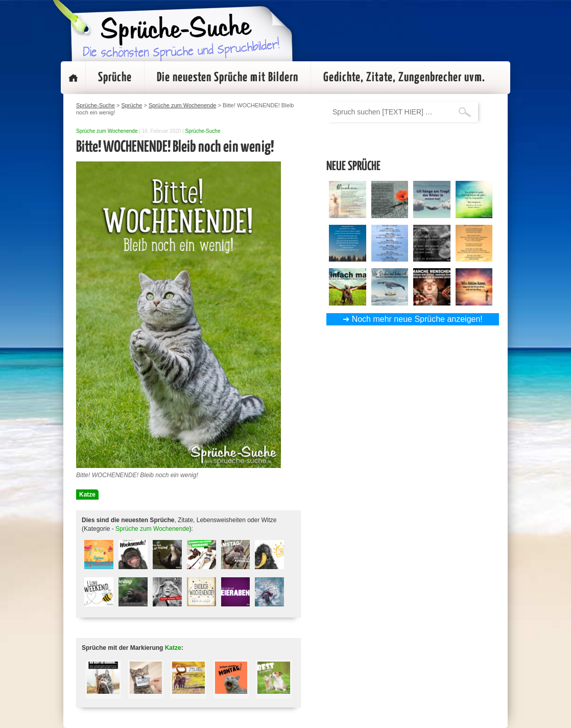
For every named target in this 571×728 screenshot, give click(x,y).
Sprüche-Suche (203, 131)
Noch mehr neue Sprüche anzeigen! (417, 319)
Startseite (73, 78)
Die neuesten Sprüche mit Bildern (228, 78)
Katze (87, 495)
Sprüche (115, 78)
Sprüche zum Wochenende (107, 131)
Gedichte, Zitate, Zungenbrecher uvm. (404, 78)
